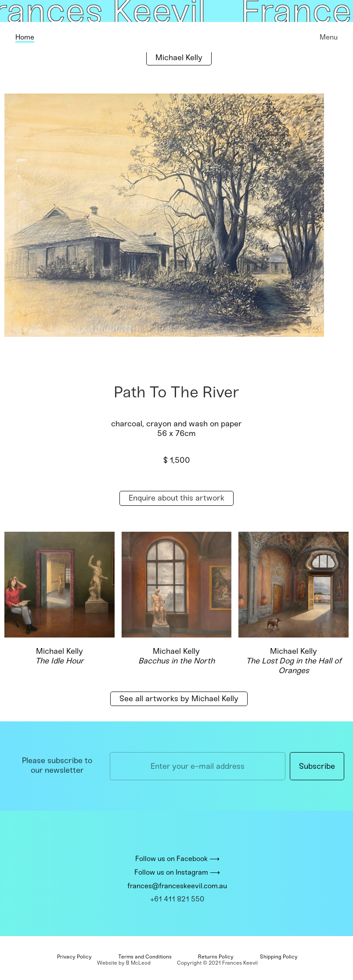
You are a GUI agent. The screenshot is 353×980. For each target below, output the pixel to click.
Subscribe (317, 766)
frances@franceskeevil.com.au (177, 886)
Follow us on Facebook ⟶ (177, 859)
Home (25, 37)
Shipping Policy (279, 957)
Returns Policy (216, 957)
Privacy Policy (74, 957)
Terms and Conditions (145, 957)
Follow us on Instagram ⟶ (177, 872)
